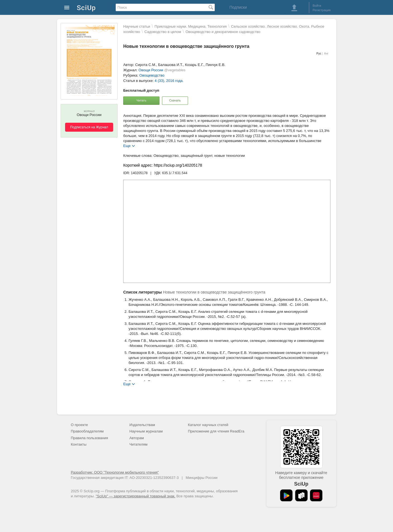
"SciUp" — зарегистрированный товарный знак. (136, 496)
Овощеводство (152, 75)
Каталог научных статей (208, 425)
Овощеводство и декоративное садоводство (223, 32)
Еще (127, 146)
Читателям (138, 444)
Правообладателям (87, 431)
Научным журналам (146, 431)
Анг (326, 54)
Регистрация (321, 10)
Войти (317, 6)
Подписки (238, 7)
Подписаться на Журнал (89, 127)
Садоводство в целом (163, 32)
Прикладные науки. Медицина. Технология (190, 26)
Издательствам (142, 425)
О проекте (79, 425)
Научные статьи (137, 26)
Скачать (175, 100)
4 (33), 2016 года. (169, 81)
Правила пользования (90, 438)
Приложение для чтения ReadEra (216, 431)
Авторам (137, 438)
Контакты (79, 444)
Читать (141, 100)
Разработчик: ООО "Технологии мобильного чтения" (115, 472)
